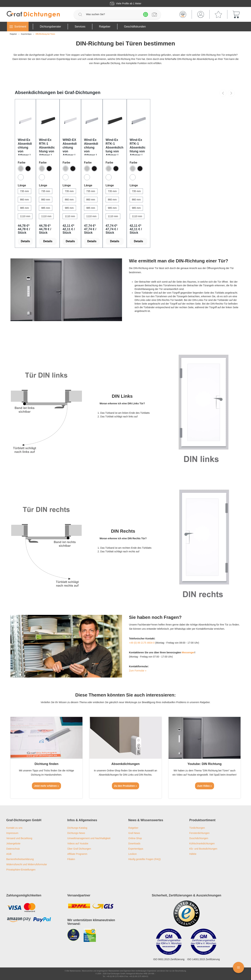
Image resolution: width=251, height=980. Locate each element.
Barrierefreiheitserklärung (20, 859)
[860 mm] (24, 200)
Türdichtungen (197, 828)
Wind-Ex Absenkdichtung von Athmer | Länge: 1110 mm (91, 147)
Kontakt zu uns (14, 828)
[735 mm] (24, 191)
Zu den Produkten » (126, 786)
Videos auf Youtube (78, 843)
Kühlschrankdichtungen (202, 843)
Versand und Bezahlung (19, 838)
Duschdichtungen (199, 838)
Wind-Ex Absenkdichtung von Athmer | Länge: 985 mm (25, 147)
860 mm (24, 200)
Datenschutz (13, 849)
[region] (125, 168)
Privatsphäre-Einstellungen (21, 870)
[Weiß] (21, 177)
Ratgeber (133, 828)
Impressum (12, 833)
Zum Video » (205, 786)
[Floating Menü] (238, 967)
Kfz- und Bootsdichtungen (203, 849)
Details (25, 241)
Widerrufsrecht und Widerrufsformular (27, 864)
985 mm (24, 208)
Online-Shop (135, 838)
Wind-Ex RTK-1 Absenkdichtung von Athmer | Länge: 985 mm (47, 147)
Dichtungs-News (76, 833)
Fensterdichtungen (199, 833)
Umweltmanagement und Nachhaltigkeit (89, 838)
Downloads (134, 843)
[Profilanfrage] (154, 14)
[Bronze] (28, 169)
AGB (9, 854)
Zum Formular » (138, 671)
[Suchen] (80, 14)
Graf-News (134, 833)
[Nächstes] (231, 93)
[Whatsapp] (146, 14)
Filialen (71, 859)
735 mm (24, 191)
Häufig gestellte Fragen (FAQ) (144, 859)
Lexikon (132, 854)
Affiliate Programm (77, 854)
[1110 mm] (25, 216)
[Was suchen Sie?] (113, 14)
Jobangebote (13, 843)
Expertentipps (136, 849)
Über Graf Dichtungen (79, 849)
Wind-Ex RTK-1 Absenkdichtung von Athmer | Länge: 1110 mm (115, 147)
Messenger (188, 652)
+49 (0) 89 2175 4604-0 (142, 643)
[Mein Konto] (201, 14)
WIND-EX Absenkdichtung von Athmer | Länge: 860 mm (70, 147)
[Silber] (21, 169)
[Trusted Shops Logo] (187, 913)
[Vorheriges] (223, 93)
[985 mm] (24, 208)
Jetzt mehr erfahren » (47, 786)
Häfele (193, 854)
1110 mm (25, 216)
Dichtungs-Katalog (77, 828)
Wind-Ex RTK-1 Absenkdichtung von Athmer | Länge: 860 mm (138, 147)
